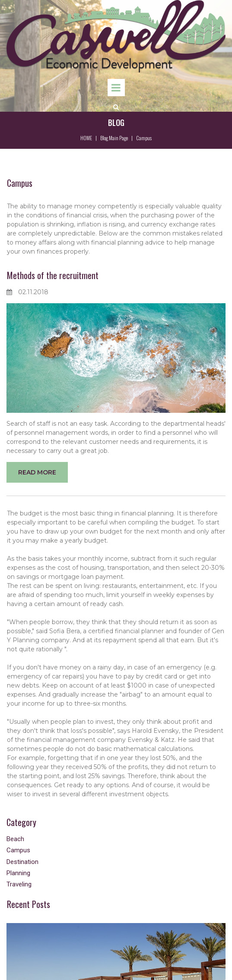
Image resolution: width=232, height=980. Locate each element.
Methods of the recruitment (53, 275)
